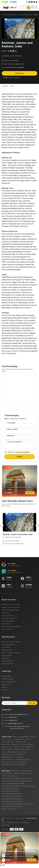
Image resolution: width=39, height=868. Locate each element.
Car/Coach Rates (27, 744)
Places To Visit (6, 684)
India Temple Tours (8, 615)
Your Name (11, 423)
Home (4, 822)
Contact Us (5, 690)
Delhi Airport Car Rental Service (12, 801)
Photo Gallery (6, 647)
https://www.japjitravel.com (19, 714)
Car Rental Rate (7, 781)
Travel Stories (6, 754)
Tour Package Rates (8, 644)
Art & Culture (6, 624)
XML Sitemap (6, 825)
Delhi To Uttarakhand (9, 752)
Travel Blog (5, 658)
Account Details (18, 739)
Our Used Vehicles (8, 742)
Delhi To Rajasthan (27, 747)
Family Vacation (7, 629)
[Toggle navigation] (36, 8)
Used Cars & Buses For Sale (23, 781)
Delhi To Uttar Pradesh (23, 749)
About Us (5, 687)
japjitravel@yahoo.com (16, 723)
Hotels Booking (6, 676)
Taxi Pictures (29, 804)
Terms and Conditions (23, 452)
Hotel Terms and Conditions (11, 796)
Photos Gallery (20, 765)
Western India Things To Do (11, 607)
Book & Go (20, 73)
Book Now (30, 493)
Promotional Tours (8, 757)
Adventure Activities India (10, 610)
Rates (33, 737)
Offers (15, 737)
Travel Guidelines (7, 765)
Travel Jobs (19, 757)
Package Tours (7, 747)
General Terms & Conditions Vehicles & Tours (17, 778)
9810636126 (13, 717)
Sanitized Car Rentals (23, 759)
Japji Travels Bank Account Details (13, 784)
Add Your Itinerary (8, 664)
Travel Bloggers (24, 737)
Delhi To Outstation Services (11, 653)
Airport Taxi (15, 744)
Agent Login (6, 744)
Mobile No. (11, 436)
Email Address (12, 429)
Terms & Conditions (13, 822)
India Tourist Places (11, 15)
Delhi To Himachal (8, 749)
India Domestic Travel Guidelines (22, 771)
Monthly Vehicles (18, 754)
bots (19, 433)
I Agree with (18, 452)
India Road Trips (7, 650)
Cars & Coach (6, 739)
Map (12, 86)
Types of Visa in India (9, 809)
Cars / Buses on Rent (9, 682)
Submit (19, 457)
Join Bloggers (26, 822)
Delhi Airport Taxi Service (10, 791)
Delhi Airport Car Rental (9, 762)
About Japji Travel (28, 786)
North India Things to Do (10, 618)
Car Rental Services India (10, 789)
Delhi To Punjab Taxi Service (11, 642)
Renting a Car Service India (11, 604)
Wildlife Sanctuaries (8, 621)
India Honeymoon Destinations (12, 626)
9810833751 (13, 720)
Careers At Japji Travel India (11, 786)
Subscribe (32, 703)
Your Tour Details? (15, 442)
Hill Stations (5, 613)
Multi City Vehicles (8, 661)
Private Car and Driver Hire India (12, 804)
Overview (5, 86)
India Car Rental (21, 742)
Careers (28, 739)
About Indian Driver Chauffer (11, 794)
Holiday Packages (7, 679)
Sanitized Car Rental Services (11, 799)
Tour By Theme (7, 655)
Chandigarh (23, 762)
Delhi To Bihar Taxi (8, 759)
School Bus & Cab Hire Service (12, 806)
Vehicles (16, 747)
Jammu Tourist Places (26, 15)
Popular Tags (22, 752)
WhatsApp (16, 78)
